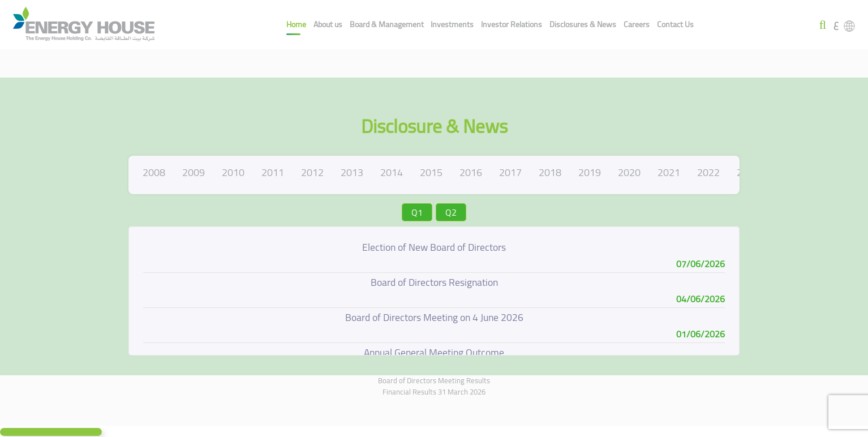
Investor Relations (512, 24)
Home (296, 24)
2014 (392, 172)
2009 (194, 172)
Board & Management (387, 24)
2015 (431, 172)
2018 (550, 172)
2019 (590, 172)
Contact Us (675, 24)
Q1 (417, 212)
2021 (669, 172)
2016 (471, 172)
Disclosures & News (583, 24)
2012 (312, 172)
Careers (637, 24)
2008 (154, 172)
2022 (708, 172)
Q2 (451, 212)
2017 (510, 172)
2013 (352, 172)
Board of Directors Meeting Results (434, 380)
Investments (452, 24)
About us (328, 24)
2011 (273, 172)
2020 (629, 172)
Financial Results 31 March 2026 (434, 392)
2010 (233, 172)
